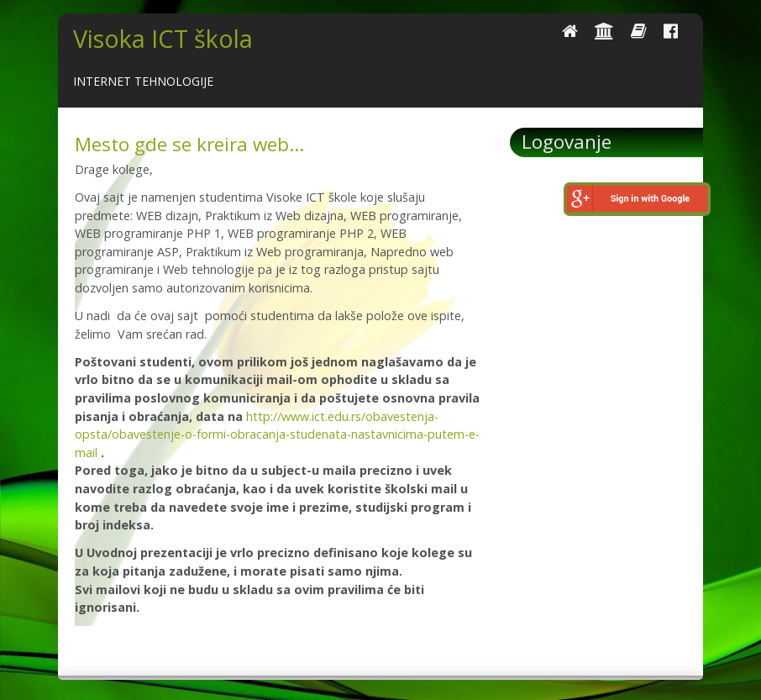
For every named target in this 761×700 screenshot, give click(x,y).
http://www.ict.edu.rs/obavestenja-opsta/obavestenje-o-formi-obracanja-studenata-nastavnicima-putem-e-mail (277, 434)
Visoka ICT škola (163, 38)
